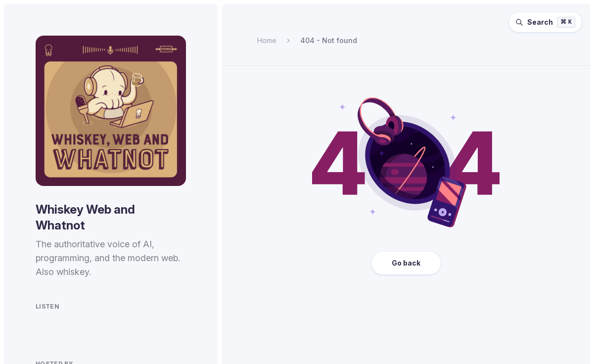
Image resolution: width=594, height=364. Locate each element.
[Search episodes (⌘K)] (545, 22)
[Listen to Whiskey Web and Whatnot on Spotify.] (42, 329)
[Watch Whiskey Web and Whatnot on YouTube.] (137, 329)
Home (267, 40)
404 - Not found (329, 40)
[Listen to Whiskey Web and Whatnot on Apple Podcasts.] (65, 329)
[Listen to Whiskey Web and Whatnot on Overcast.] (89, 329)
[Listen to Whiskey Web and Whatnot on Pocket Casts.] (113, 329)
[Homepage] (111, 111)
